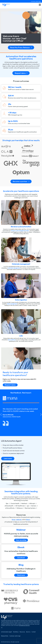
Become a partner (21, 181)
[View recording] (21, 535)
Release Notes (5, 636)
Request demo (21, 73)
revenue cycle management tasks (20, 231)
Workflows (16, 632)
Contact (34, 632)
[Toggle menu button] (40, 5)
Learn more (8, 459)
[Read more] (21, 570)
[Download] (21, 553)
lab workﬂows (12, 340)
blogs (14, 520)
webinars (19, 520)
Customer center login (36, 1)
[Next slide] (41, 415)
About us (28, 632)
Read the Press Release (21, 48)
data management (12, 304)
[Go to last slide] (1, 415)
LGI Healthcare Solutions (24, 625)
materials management (14, 268)
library (28, 520)
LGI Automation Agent (7, 632)
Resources (22, 632)
